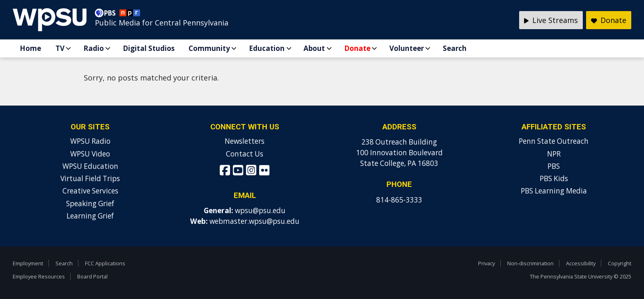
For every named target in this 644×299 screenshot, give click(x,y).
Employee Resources (39, 276)
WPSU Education (90, 166)
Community (209, 48)
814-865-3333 (399, 200)
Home (30, 48)
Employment (28, 263)
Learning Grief (90, 216)
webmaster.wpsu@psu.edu (254, 221)
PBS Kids (554, 178)
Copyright (620, 263)
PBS (554, 166)
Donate (357, 48)
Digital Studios (149, 48)
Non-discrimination (530, 263)
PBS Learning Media (554, 191)
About (314, 48)
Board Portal (92, 276)
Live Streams (551, 20)
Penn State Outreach (554, 141)
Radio (94, 48)
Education (267, 48)
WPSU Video (90, 154)
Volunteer (407, 48)
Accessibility (581, 263)
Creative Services (90, 191)
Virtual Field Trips (90, 178)
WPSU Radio (90, 141)
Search (455, 48)
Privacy (486, 263)
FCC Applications (105, 263)
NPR (554, 154)
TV (60, 48)
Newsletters (245, 141)
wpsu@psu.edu (260, 210)
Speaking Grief (90, 204)
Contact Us (245, 154)
